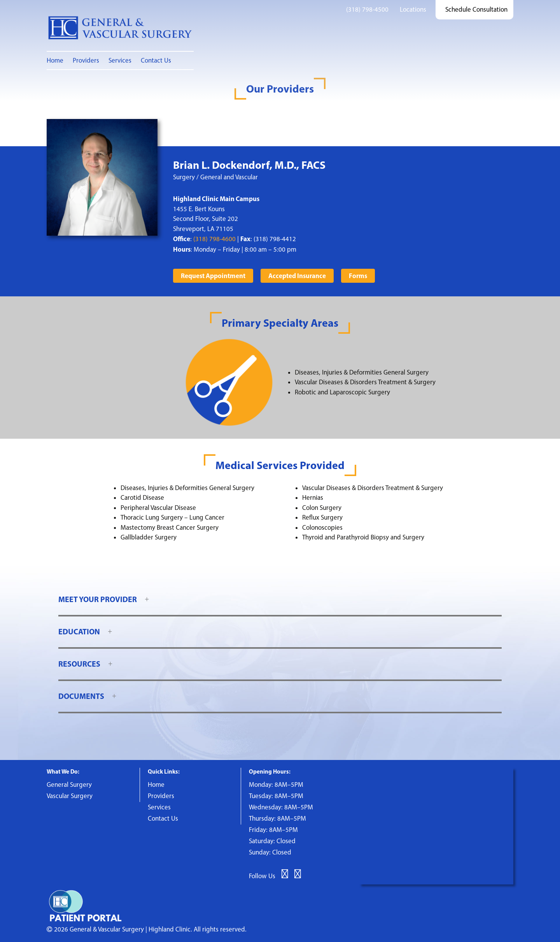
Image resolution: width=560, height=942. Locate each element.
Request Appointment (213, 276)
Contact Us (156, 60)
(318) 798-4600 (214, 239)
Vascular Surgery (70, 796)
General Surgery (69, 784)
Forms (358, 276)
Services (120, 60)
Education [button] (79, 631)
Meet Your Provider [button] (98, 599)
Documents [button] (81, 696)
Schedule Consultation (476, 9)
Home (55, 60)
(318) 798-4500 (367, 9)
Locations (413, 9)
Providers (86, 60)
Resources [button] (79, 664)
